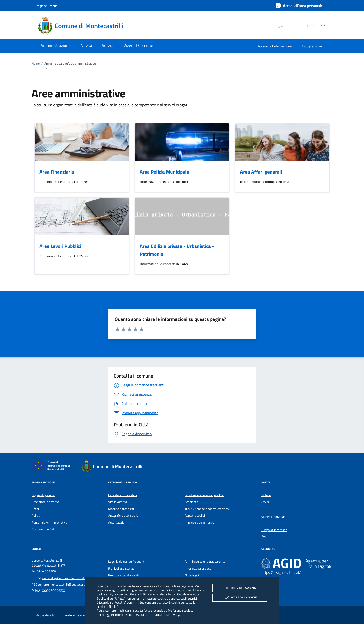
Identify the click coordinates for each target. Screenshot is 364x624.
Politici (36, 516)
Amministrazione (56, 63)
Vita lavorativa (118, 502)
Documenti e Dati (43, 529)
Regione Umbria (47, 6)
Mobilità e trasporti (121, 509)
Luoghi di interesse (274, 530)
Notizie (266, 495)
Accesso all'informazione (275, 46)
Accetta (240, 598)
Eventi (266, 537)
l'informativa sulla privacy (162, 615)
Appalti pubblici (195, 516)
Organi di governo (44, 495)
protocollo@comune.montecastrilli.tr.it (67, 578)
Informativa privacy (198, 568)
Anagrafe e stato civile (123, 516)
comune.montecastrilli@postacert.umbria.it (68, 585)
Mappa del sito (45, 615)
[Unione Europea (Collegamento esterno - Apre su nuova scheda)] (52, 466)
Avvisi (265, 502)
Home (36, 63)
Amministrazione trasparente (205, 562)
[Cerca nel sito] (323, 26)
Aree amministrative (46, 502)
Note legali (192, 575)
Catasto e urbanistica (123, 495)
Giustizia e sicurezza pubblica (204, 495)
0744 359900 (46, 571)
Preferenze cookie (180, 610)
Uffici (35, 509)
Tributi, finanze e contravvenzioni (207, 509)
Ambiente (191, 502)
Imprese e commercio (199, 522)
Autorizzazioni (118, 522)
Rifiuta (240, 588)
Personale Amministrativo (49, 522)
